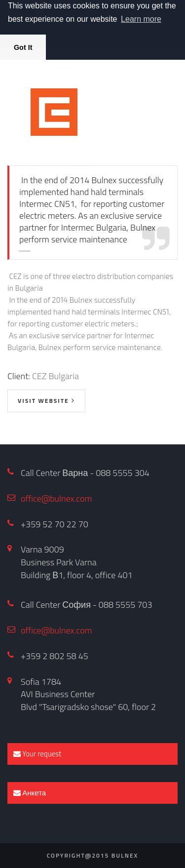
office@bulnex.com (56, 498)
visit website (43, 401)
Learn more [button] (141, 19)
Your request (37, 754)
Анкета (30, 793)
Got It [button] (23, 47)
